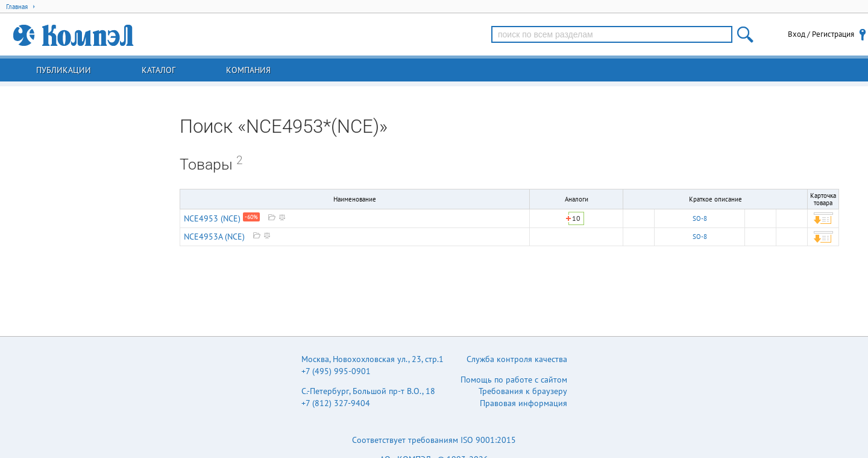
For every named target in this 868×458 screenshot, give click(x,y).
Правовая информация (524, 403)
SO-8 (700, 218)
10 (576, 218)
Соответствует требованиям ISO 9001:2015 (434, 440)
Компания (248, 70)
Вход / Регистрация (821, 34)
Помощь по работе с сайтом (514, 380)
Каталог (159, 70)
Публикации (64, 70)
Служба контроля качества (517, 359)
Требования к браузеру (523, 391)
